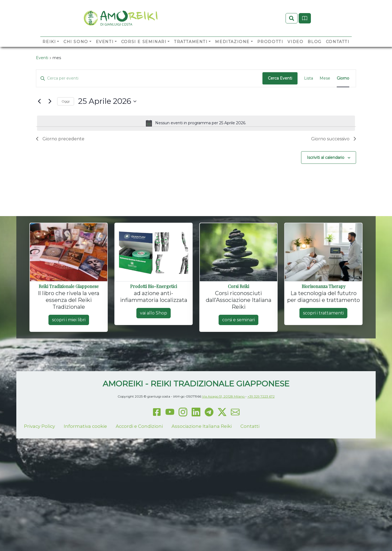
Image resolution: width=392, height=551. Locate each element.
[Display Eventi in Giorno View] (343, 126)
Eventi (105, 51)
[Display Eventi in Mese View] (325, 126)
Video (295, 51)
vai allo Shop (154, 360)
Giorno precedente (60, 186)
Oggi (66, 148)
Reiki (49, 51)
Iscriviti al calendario (326, 205)
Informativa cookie (85, 473)
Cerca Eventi (280, 126)
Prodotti (270, 51)
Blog (314, 51)
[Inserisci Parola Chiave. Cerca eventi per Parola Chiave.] (149, 126)
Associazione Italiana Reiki (202, 473)
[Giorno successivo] (50, 149)
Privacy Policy (39, 473)
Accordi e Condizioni (139, 473)
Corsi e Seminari (144, 51)
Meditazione (232, 51)
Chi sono (76, 51)
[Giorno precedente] (39, 149)
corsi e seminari (238, 367)
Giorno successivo (334, 186)
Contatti (338, 51)
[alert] (196, 170)
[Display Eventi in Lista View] (309, 126)
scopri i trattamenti (323, 360)
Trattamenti (191, 51)
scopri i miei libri (69, 367)
